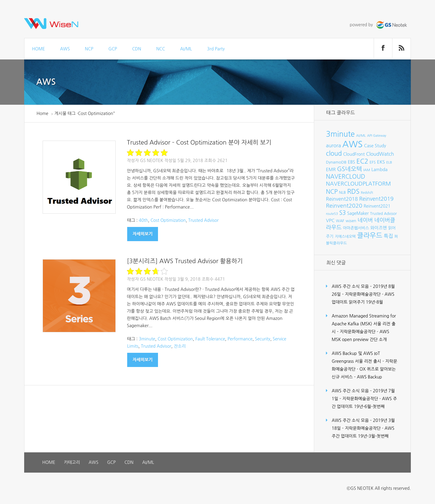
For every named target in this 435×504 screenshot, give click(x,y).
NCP (89, 49)
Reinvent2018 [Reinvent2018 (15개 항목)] (342, 199)
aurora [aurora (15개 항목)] (333, 145)
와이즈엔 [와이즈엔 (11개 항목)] (379, 228)
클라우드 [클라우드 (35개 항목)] (370, 235)
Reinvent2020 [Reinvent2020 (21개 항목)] (344, 206)
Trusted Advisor (203, 220)
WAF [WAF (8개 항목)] (340, 221)
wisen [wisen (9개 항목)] (351, 221)
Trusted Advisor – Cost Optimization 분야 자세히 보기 (199, 142)
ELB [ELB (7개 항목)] (389, 162)
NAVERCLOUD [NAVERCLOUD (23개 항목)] (346, 177)
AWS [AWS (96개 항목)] (352, 144)
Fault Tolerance (210, 339)
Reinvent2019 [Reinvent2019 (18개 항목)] (376, 199)
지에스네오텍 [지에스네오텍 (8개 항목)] (345, 236)
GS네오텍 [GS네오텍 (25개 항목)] (350, 169)
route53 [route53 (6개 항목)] (332, 214)
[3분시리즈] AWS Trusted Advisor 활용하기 (185, 261)
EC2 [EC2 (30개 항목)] (362, 161)
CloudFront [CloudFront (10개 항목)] (354, 154)
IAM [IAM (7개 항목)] (367, 170)
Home (42, 113)
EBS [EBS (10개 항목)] (352, 162)
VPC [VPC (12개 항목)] (330, 220)
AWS (65, 49)
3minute (147, 339)
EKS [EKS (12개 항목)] (381, 162)
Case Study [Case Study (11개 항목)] (375, 146)
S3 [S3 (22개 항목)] (343, 213)
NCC (161, 49)
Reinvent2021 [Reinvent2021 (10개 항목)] (377, 206)
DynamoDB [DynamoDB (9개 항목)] (336, 162)
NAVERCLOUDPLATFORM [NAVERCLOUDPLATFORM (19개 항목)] (358, 184)
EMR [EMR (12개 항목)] (331, 169)
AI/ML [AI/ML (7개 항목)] (361, 136)
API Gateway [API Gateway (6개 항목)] (377, 136)
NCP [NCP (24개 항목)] (332, 192)
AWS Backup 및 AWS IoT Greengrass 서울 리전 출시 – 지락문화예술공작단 (364, 361)
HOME (39, 49)
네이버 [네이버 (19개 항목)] (365, 220)
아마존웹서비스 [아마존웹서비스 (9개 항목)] (356, 228)
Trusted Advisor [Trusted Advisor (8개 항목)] (383, 214)
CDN (137, 49)
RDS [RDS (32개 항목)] (353, 191)
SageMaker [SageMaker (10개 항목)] (358, 213)
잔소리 (180, 346)
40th (143, 220)
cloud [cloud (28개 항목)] (334, 153)
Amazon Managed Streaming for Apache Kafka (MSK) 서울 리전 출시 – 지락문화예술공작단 (364, 324)
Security (263, 339)
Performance (240, 339)
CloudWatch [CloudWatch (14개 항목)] (380, 154)
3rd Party (216, 49)
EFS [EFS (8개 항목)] (372, 162)
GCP (113, 49)
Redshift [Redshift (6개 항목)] (367, 193)
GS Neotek (151, 161)
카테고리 (72, 462)
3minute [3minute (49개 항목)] (340, 134)
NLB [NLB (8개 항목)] (342, 192)
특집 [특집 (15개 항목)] (388, 236)
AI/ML (186, 49)
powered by (379, 25)
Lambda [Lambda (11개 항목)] (380, 170)
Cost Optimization (168, 220)
